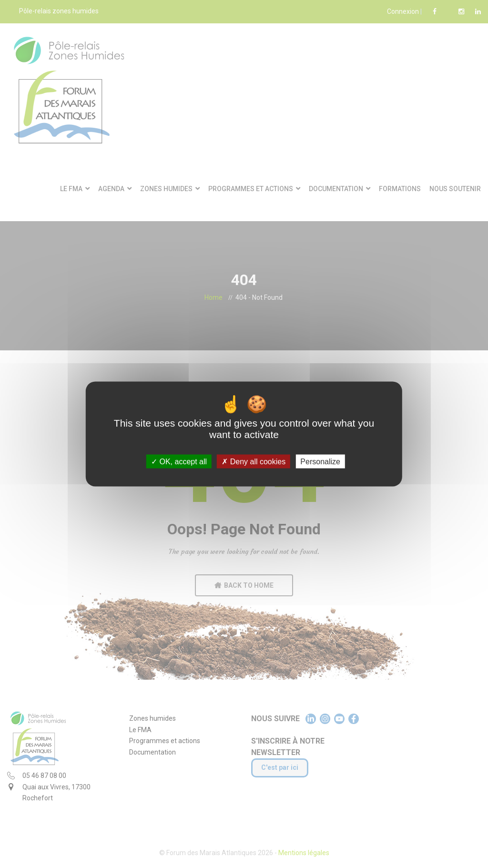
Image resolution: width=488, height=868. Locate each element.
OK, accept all (179, 462)
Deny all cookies (254, 462)
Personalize (320, 462)
